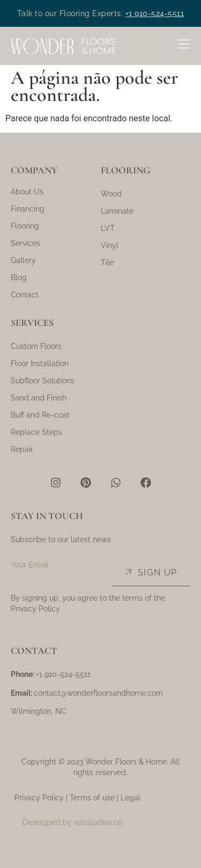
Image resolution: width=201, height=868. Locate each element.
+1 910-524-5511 (155, 13)
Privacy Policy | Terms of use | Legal (77, 798)
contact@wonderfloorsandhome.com (98, 693)
